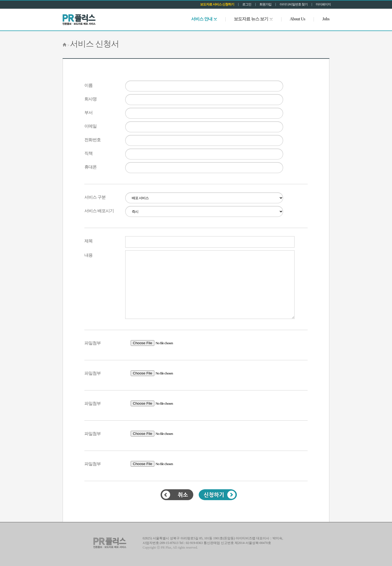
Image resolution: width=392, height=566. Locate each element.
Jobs (326, 19)
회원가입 (265, 4)
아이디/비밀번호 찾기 (294, 4)
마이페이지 (323, 4)
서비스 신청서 (95, 44)
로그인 (247, 4)
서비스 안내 (204, 19)
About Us (297, 19)
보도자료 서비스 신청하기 (217, 4)
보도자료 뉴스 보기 (253, 19)
